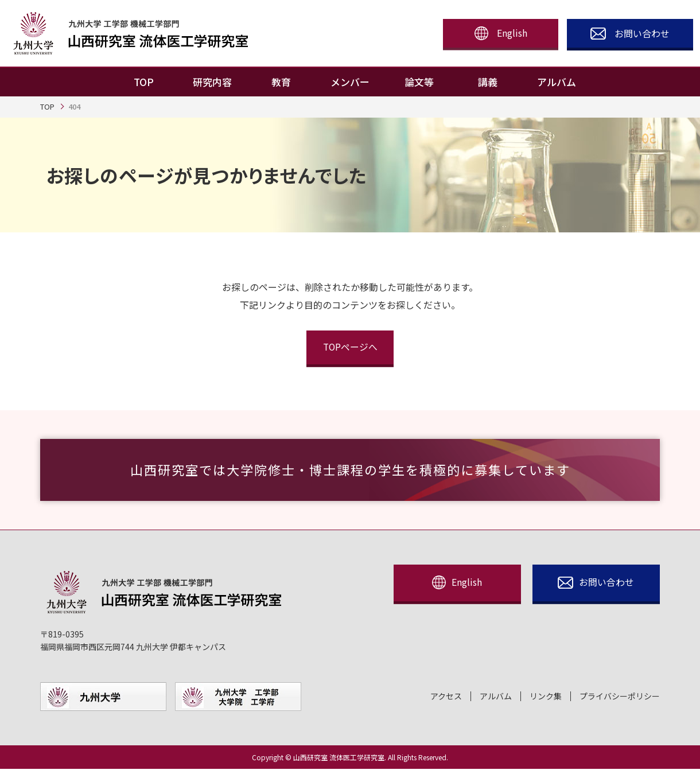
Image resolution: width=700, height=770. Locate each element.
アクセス (446, 697)
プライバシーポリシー (620, 697)
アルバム (496, 697)
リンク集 (546, 697)
